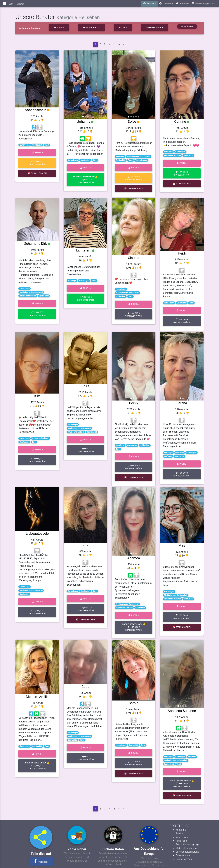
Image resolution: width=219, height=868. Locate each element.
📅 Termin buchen (37, 173)
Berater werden (184, 859)
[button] (67, 85)
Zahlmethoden (183, 855)
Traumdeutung (141, 160)
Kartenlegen (25, 145)
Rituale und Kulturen (172, 155)
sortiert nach (154, 28)
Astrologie (168, 152)
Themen (58, 28)
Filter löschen (187, 26)
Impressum (182, 837)
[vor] (124, 44)
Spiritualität (37, 145)
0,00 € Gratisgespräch (37, 163)
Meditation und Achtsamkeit (139, 157)
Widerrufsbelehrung (186, 848)
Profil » (37, 152)
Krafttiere (168, 456)
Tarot (47, 145)
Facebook (41, 861)
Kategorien (91, 28)
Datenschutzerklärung (187, 852)
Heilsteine (120, 157)
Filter (122, 28)
